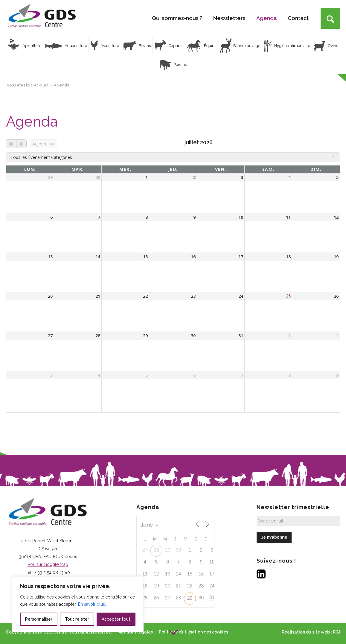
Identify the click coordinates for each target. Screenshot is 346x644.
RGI (336, 632)
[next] (21, 144)
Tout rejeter (77, 619)
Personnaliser (39, 619)
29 (190, 598)
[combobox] (173, 157)
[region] (78, 604)
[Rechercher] (330, 18)
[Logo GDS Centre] (42, 18)
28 (156, 550)
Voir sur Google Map (48, 564)
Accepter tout (116, 619)
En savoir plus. (92, 604)
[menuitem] (177, 18)
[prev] (11, 144)
